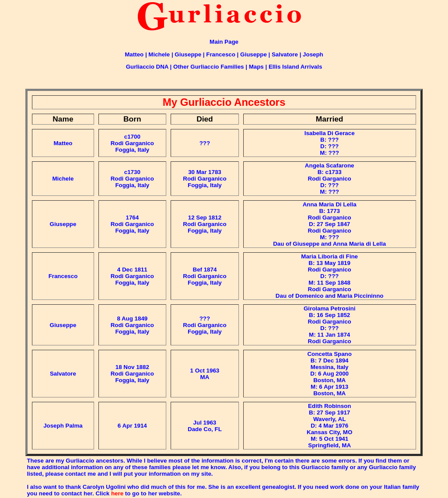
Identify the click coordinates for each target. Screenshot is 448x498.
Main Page (224, 42)
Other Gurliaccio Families (208, 67)
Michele (159, 54)
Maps (256, 67)
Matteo (134, 54)
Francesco (221, 54)
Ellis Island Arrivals (295, 67)
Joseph (313, 54)
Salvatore (285, 54)
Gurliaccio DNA (147, 67)
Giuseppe (188, 54)
